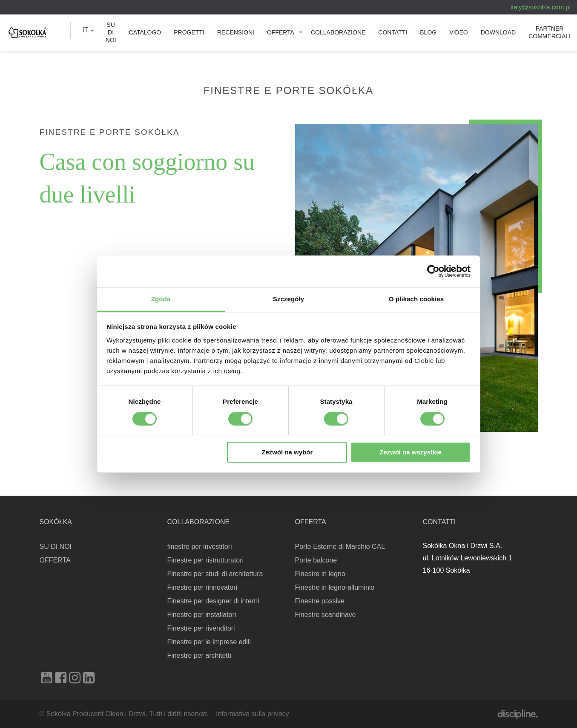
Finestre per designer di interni (213, 601)
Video (459, 32)
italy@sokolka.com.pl (541, 7)
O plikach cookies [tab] (416, 299)
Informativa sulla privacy (253, 714)
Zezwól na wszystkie (411, 453)
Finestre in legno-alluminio (335, 587)
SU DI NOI (111, 32)
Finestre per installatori (202, 615)
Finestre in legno (320, 574)
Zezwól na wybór (287, 453)
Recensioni (236, 32)
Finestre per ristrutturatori (206, 560)
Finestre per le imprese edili (209, 642)
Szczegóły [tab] (288, 299)
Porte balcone (316, 560)
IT (88, 30)
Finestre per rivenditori (201, 628)
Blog (428, 32)
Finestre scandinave (326, 615)
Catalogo (145, 32)
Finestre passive (320, 601)
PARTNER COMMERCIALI (550, 32)
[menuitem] (88, 30)
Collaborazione (338, 32)
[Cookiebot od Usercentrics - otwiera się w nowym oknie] (433, 271)
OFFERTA (281, 32)
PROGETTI (189, 32)
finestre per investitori (200, 547)
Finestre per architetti (199, 655)
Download (498, 32)
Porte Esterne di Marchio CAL (340, 547)
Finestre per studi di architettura (215, 574)
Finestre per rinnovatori (202, 587)
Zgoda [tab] (161, 299)
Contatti (393, 32)
